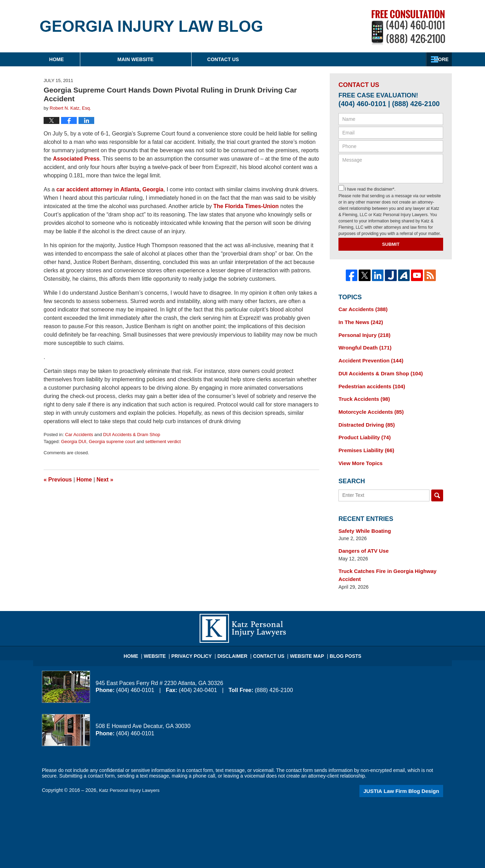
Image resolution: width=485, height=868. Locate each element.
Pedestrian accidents (369, 382)
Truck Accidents (362, 395)
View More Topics (359, 456)
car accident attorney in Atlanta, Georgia (110, 189)
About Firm (288, 59)
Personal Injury (363, 333)
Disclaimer (235, 643)
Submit (391, 244)
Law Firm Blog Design (410, 780)
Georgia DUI (74, 442)
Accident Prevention (368, 358)
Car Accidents (79, 435)
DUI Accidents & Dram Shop (132, 435)
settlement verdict (163, 442)
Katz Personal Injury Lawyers (131, 780)
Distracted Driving (364, 419)
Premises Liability (364, 443)
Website (164, 643)
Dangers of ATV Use (362, 542)
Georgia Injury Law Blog (151, 26)
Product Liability (363, 431)
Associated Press (76, 159)
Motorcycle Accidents (369, 407)
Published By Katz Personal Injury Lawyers (408, 27)
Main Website (179, 59)
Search (437, 487)
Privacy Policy (198, 643)
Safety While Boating (363, 523)
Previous (58, 480)
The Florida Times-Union (246, 206)
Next (105, 480)
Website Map (304, 643)
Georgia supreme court (112, 442)
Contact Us (394, 59)
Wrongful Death (363, 346)
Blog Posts (339, 643)
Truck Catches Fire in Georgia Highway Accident (384, 565)
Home (78, 59)
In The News (359, 321)
